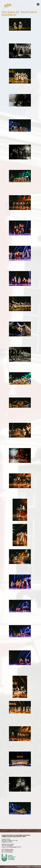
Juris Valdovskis (36, 867)
